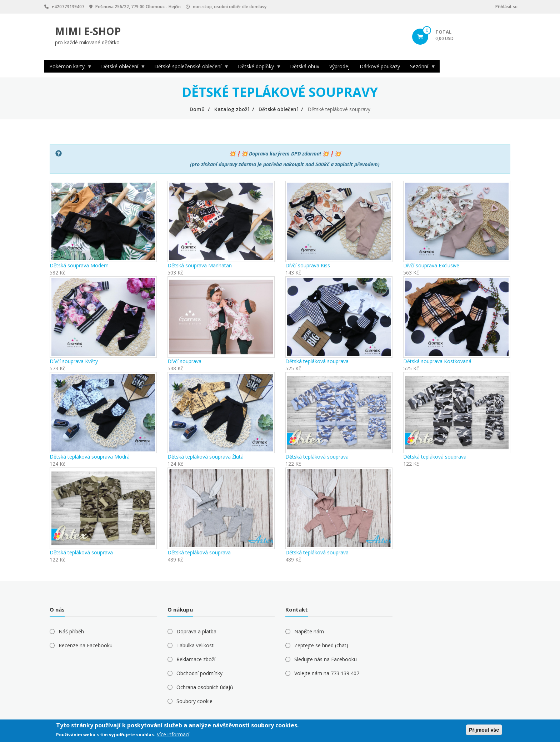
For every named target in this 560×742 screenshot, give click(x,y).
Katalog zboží (232, 109)
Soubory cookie (194, 701)
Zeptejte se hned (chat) (321, 645)
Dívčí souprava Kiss (308, 265)
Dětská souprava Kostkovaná (437, 361)
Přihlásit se (506, 7)
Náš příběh (71, 631)
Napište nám (309, 631)
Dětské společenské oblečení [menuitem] (189, 68)
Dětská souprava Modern (79, 265)
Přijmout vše (484, 730)
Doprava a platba (196, 631)
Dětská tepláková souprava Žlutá (206, 457)
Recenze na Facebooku (86, 645)
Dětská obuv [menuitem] (305, 66)
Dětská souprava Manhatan (200, 265)
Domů (197, 109)
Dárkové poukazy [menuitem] (380, 66)
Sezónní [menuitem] (420, 68)
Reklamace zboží (196, 659)
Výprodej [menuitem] (339, 66)
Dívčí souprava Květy (74, 361)
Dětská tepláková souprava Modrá (90, 457)
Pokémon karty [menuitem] (68, 68)
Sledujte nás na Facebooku (326, 659)
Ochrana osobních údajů (205, 687)
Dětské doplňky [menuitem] (257, 68)
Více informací (173, 734)
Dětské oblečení (278, 109)
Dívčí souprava (184, 361)
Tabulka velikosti (196, 645)
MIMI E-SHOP (88, 31)
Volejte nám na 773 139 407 (327, 673)
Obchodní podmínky (199, 673)
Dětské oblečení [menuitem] (121, 68)
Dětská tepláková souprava (317, 361)
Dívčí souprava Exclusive (431, 265)
